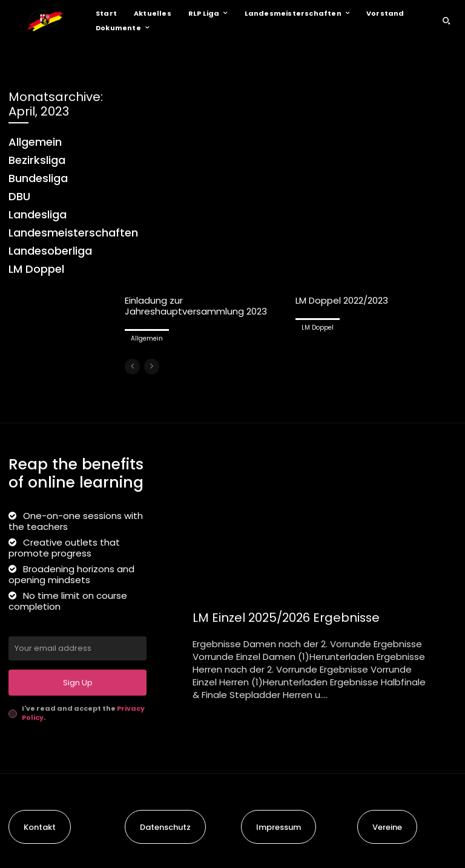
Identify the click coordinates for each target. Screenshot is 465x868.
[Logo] (45, 21)
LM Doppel (318, 328)
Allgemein (147, 338)
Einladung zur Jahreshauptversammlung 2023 (196, 306)
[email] (77, 648)
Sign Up (78, 683)
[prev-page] (132, 367)
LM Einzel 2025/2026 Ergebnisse (288, 618)
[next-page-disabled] (152, 367)
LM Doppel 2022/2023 (342, 300)
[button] (446, 21)
